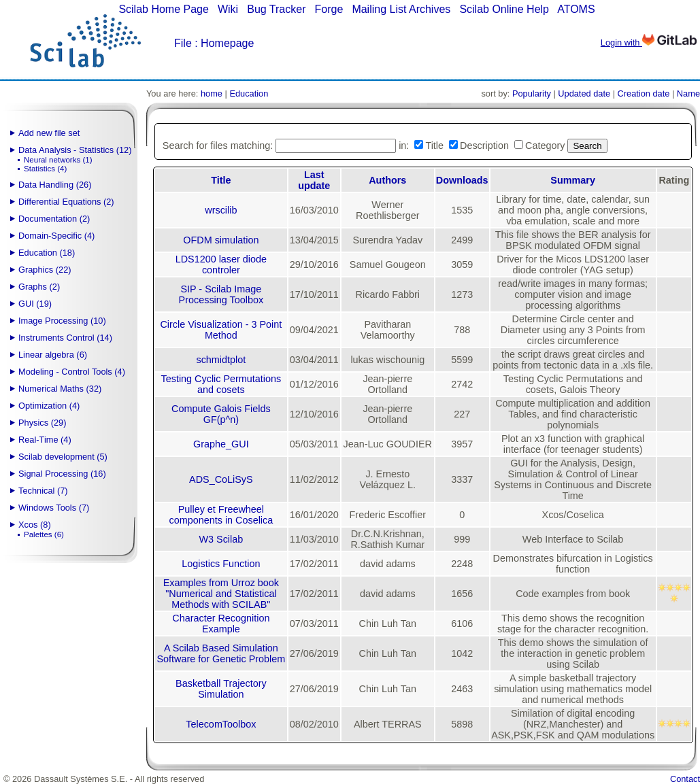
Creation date (644, 93)
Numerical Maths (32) (60, 389)
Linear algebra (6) (53, 355)
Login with (649, 42)
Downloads (462, 180)
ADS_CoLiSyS (221, 479)
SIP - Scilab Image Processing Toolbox (221, 294)
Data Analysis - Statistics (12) (75, 150)
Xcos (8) (35, 525)
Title (221, 180)
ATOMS (576, 9)
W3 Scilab (221, 539)
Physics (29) (42, 423)
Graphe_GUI (221, 444)
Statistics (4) (45, 169)
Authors (387, 180)
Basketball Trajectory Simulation (221, 689)
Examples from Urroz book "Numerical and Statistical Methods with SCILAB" (221, 594)
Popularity (532, 93)
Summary (573, 180)
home (212, 93)
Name (688, 93)
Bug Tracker (276, 9)
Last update (314, 180)
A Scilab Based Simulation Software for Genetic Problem (221, 653)
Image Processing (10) (62, 321)
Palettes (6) (44, 534)
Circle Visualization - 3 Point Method (221, 330)
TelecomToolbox (221, 724)
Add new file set (49, 133)
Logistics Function (221, 564)
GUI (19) (35, 304)
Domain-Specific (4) (56, 236)
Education (249, 93)
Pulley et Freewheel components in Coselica (221, 515)
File (183, 43)
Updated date (584, 93)
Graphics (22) (45, 270)
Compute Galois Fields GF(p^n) (221, 414)
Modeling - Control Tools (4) (72, 372)
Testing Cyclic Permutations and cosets (221, 384)
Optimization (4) (49, 406)
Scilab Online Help (504, 9)
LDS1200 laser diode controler (221, 265)
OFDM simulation (221, 240)
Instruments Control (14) (65, 338)
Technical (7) (43, 491)
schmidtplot (221, 360)
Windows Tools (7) (54, 508)
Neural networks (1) (58, 160)
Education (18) (47, 253)
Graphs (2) (39, 287)
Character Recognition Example (221, 624)
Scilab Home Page (164, 9)
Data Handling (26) (55, 185)
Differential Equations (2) (66, 202)
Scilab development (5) (63, 457)
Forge (329, 9)
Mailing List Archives (401, 9)
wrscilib (221, 210)
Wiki (228, 9)
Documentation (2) (54, 219)
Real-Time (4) (45, 440)
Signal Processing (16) (62, 474)
